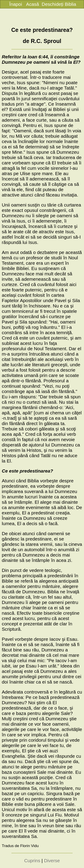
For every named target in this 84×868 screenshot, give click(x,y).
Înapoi (16, 4)
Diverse (52, 861)
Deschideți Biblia (59, 4)
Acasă (32, 4)
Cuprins (32, 861)
